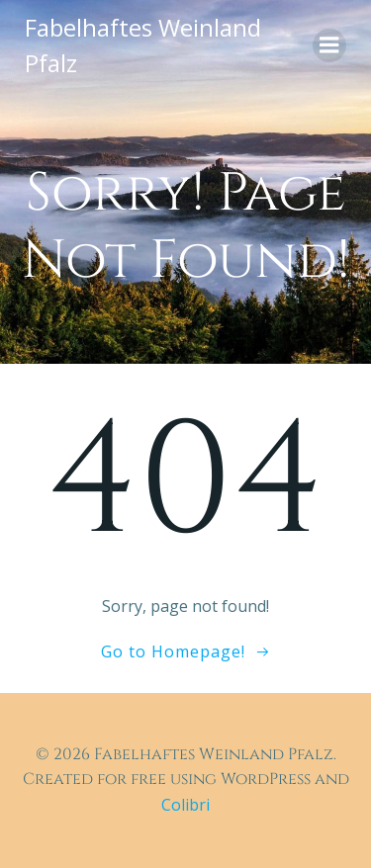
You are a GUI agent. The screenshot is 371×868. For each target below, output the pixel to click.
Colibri (185, 805)
